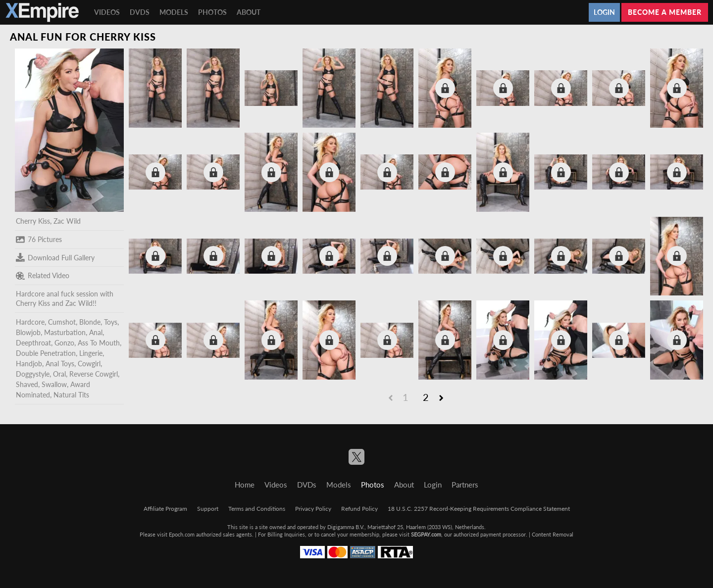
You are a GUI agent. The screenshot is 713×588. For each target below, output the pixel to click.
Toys (111, 322)
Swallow (54, 384)
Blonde (90, 322)
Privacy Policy (313, 509)
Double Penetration (46, 353)
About (249, 12)
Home (245, 485)
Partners (465, 485)
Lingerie (91, 353)
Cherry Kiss (33, 221)
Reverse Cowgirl (94, 374)
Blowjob (28, 332)
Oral (59, 374)
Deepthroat (33, 343)
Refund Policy (359, 509)
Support (208, 509)
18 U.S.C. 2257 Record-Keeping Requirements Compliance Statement (479, 509)
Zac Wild (67, 221)
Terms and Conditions (257, 509)
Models (174, 12)
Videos (107, 12)
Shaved (27, 384)
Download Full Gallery (55, 257)
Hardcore (30, 322)
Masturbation (65, 332)
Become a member (665, 12)
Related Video (43, 276)
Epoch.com (182, 534)
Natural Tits (71, 395)
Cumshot (62, 322)
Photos (212, 12)
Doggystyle (33, 374)
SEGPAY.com (426, 534)
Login (604, 12)
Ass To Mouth (99, 343)
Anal (96, 332)
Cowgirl (89, 364)
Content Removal (553, 534)
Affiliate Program (165, 509)
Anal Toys (60, 364)
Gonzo (64, 343)
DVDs (140, 12)
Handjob (29, 364)
